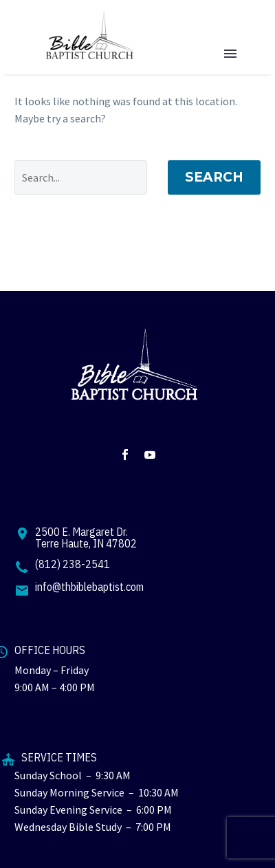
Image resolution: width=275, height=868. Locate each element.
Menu (230, 54)
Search (214, 177)
